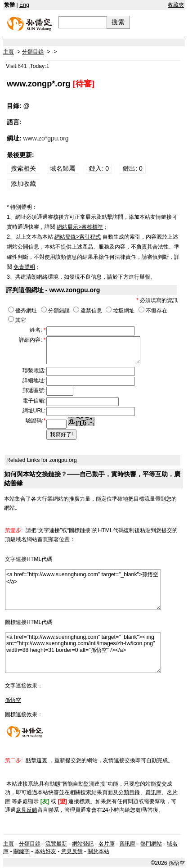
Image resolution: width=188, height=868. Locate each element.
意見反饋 (27, 810)
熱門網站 (151, 844)
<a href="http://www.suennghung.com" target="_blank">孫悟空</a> (83, 590)
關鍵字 (22, 851)
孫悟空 (13, 700)
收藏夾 (176, 5)
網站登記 (83, 844)
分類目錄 (129, 792)
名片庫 (107, 844)
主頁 (9, 844)
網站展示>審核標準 (80, 227)
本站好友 (45, 851)
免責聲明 (24, 267)
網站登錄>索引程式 (78, 237)
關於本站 (98, 851)
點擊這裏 (36, 760)
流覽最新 (56, 844)
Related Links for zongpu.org (42, 460)
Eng (24, 5)
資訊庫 (153, 792)
